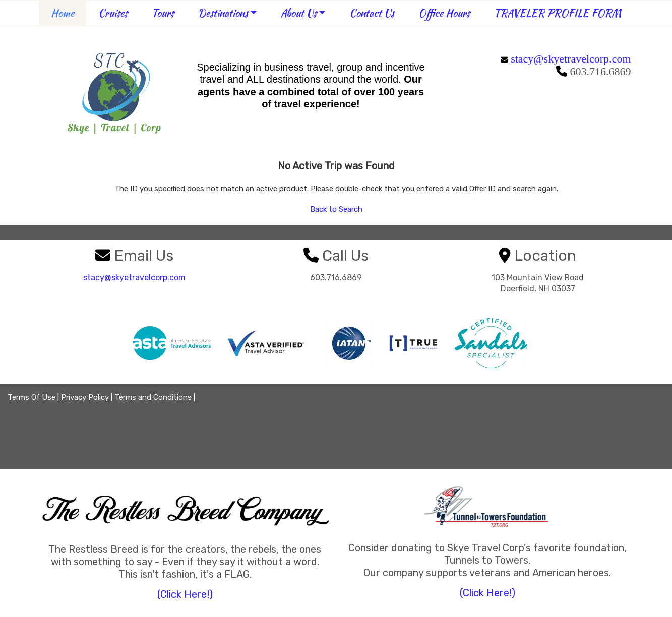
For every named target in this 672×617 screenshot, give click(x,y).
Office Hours (444, 13)
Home (63, 13)
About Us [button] (299, 13)
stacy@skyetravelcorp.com (571, 59)
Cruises (113, 13)
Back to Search (336, 209)
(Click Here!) (185, 594)
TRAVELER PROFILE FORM (558, 13)
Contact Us (372, 13)
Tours (163, 13)
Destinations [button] (223, 13)
